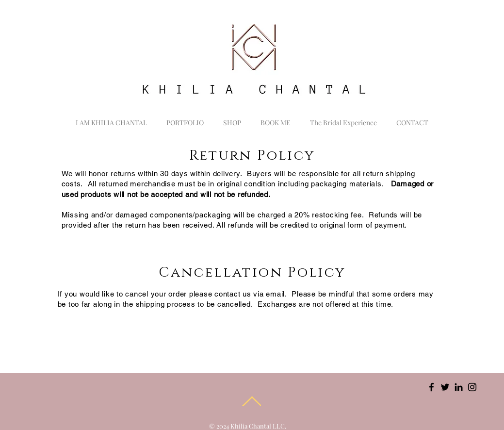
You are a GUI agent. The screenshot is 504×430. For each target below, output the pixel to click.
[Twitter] (445, 387)
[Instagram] (472, 387)
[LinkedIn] (459, 387)
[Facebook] (431, 387)
